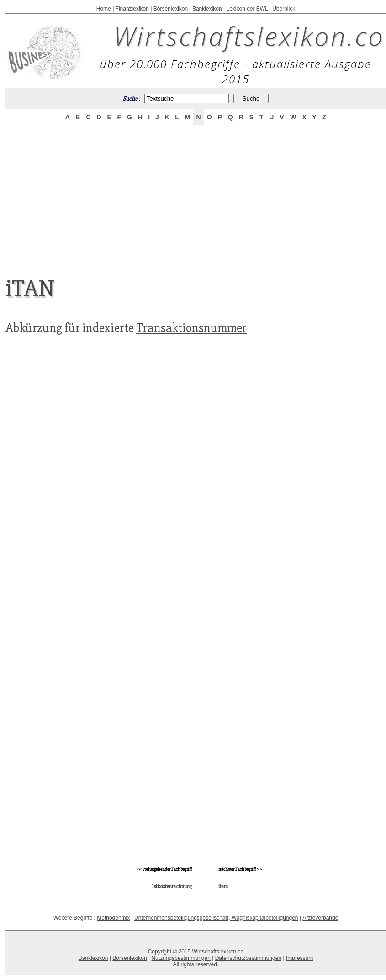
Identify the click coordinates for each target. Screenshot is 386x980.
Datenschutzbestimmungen (248, 958)
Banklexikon (207, 9)
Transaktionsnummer (191, 328)
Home (104, 9)
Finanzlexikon (132, 9)
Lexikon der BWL (247, 9)
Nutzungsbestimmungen (181, 958)
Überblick (284, 9)
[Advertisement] (196, 193)
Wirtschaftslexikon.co (249, 36)
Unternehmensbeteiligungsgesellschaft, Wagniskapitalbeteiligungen (216, 918)
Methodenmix (113, 918)
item (223, 886)
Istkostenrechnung (172, 886)
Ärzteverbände (320, 918)
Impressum (299, 958)
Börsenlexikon (171, 9)
